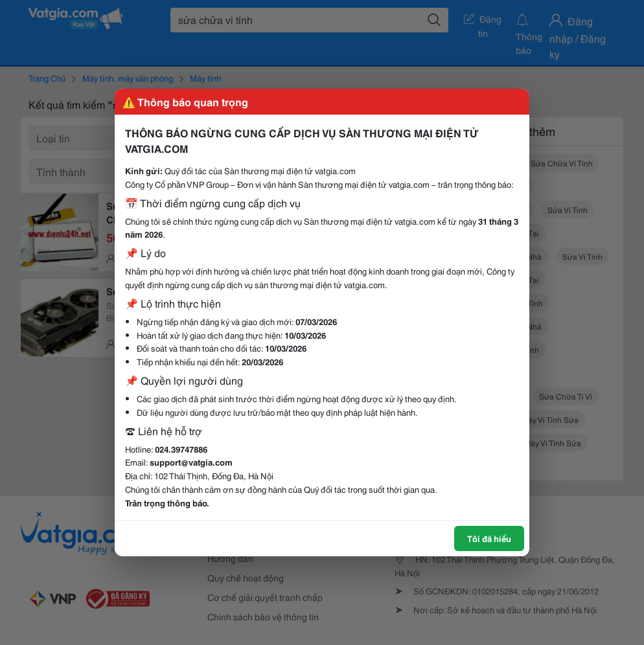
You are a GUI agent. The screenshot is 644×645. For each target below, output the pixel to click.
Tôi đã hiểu (489, 538)
